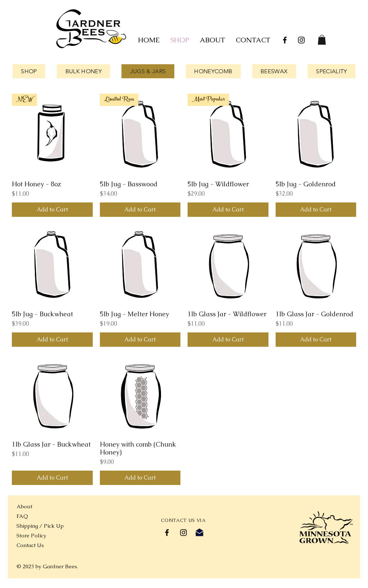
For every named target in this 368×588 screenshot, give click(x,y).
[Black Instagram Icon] (301, 40)
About (24, 506)
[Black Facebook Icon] (285, 40)
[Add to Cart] (52, 210)
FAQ (22, 516)
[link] (322, 40)
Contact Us (30, 545)
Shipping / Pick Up (41, 526)
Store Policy (31, 535)
